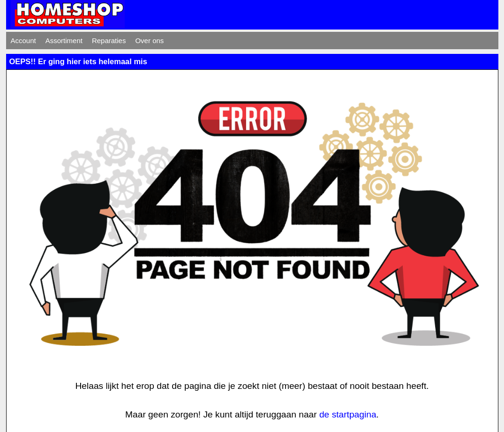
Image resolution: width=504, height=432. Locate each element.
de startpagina (348, 414)
